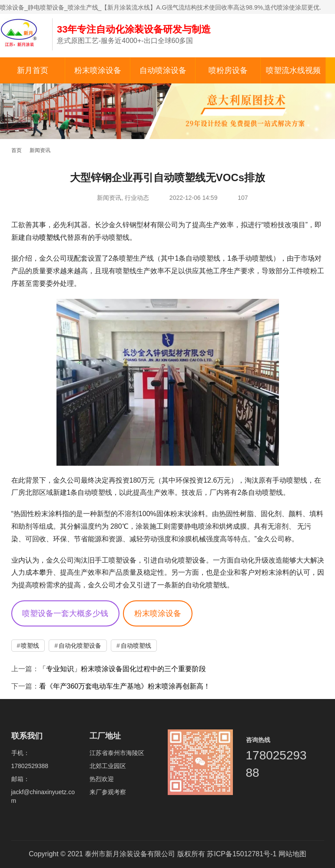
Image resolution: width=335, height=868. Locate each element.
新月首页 (33, 70)
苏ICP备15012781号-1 (242, 854)
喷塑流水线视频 (293, 70)
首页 (17, 150)
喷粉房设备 (228, 70)
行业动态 (137, 198)
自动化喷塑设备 (80, 646)
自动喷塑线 (136, 646)
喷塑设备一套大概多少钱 (65, 613)
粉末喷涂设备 (98, 70)
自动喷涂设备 (163, 70)
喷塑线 (50, 237)
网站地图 (292, 854)
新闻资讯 (109, 198)
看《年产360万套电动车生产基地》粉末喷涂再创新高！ (125, 686)
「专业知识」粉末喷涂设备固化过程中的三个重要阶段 (123, 669)
